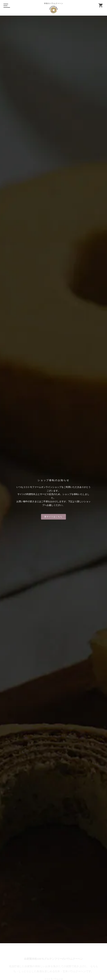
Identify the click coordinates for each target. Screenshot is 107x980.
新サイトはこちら (53, 517)
